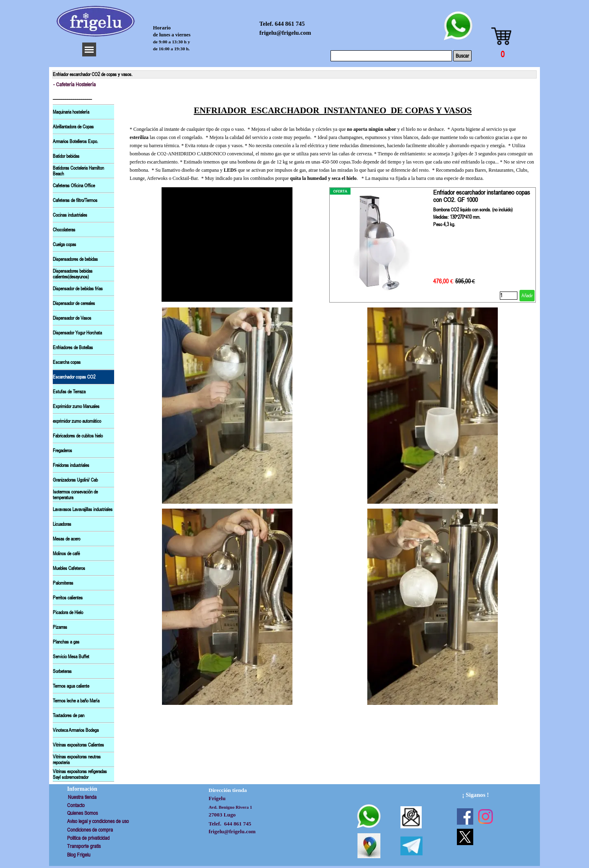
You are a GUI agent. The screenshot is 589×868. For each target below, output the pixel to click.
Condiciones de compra (90, 830)
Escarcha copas (67, 362)
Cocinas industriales (70, 215)
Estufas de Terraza (69, 392)
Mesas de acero (66, 539)
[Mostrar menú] (89, 49)
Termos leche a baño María (76, 701)
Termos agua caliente (71, 686)
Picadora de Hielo (68, 612)
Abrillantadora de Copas (73, 127)
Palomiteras (63, 583)
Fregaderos (62, 451)
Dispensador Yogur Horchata (77, 333)
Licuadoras (62, 524)
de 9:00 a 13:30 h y (172, 42)
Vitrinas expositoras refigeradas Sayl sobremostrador (80, 774)
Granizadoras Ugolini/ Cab (75, 480)
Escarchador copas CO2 (74, 377)
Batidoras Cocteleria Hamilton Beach (78, 171)
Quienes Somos (82, 813)
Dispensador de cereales (74, 303)
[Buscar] (391, 56)
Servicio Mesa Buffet (71, 657)
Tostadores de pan (69, 715)
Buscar (462, 56)
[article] (433, 245)
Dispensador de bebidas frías (78, 289)
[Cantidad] (509, 296)
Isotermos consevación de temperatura (75, 495)
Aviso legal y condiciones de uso (98, 821)
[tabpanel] (333, 137)
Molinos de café (66, 554)
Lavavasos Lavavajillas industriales (83, 509)
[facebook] (465, 816)
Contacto (76, 805)
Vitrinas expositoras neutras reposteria (77, 760)
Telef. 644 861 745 (282, 24)
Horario (162, 28)
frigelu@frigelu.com (285, 33)
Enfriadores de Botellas (73, 348)
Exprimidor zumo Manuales (76, 406)
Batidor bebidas (66, 156)
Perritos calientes (68, 598)
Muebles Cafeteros (69, 568)
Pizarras (60, 627)
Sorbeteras (62, 671)
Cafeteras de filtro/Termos (75, 200)
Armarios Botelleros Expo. (75, 141)
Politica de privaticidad (88, 838)
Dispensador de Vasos (72, 318)
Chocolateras (64, 230)
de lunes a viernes (172, 35)
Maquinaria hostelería (71, 112)
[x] (465, 837)
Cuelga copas (64, 244)
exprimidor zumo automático (77, 421)
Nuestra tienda (82, 797)
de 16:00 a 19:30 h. (171, 49)
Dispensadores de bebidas (75, 259)
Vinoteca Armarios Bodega (76, 730)
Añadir (527, 296)
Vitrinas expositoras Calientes (78, 745)
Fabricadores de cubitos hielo (78, 436)
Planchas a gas (66, 642)
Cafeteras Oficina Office (74, 186)
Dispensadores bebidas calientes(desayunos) (73, 274)
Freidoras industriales (71, 465)
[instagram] (486, 816)
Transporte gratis (84, 846)
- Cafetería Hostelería (74, 84)
